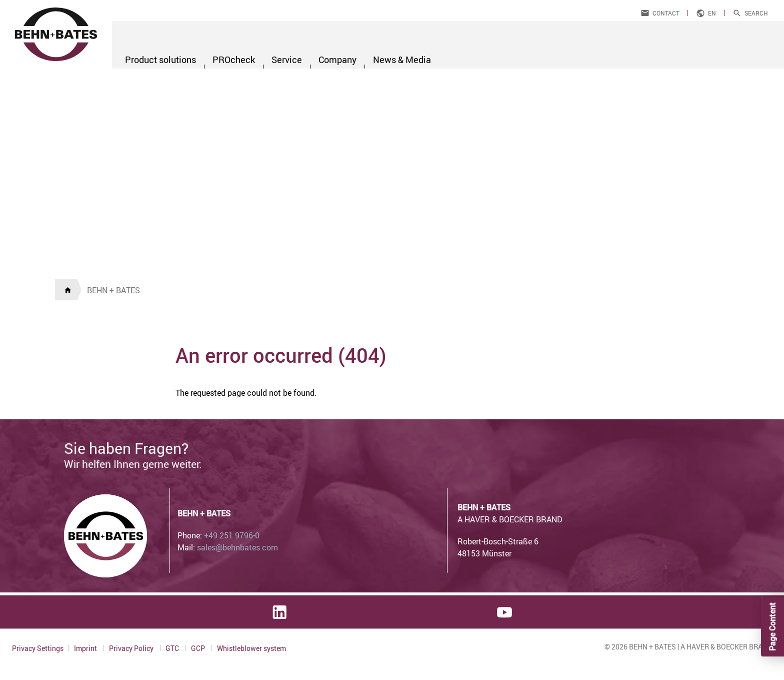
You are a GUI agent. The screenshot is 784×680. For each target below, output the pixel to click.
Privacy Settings (38, 648)
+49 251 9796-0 (232, 535)
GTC (173, 648)
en (712, 13)
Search (756, 13)
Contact (666, 13)
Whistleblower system (251, 648)
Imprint (86, 648)
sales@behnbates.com (237, 547)
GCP (199, 648)
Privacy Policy (132, 648)
